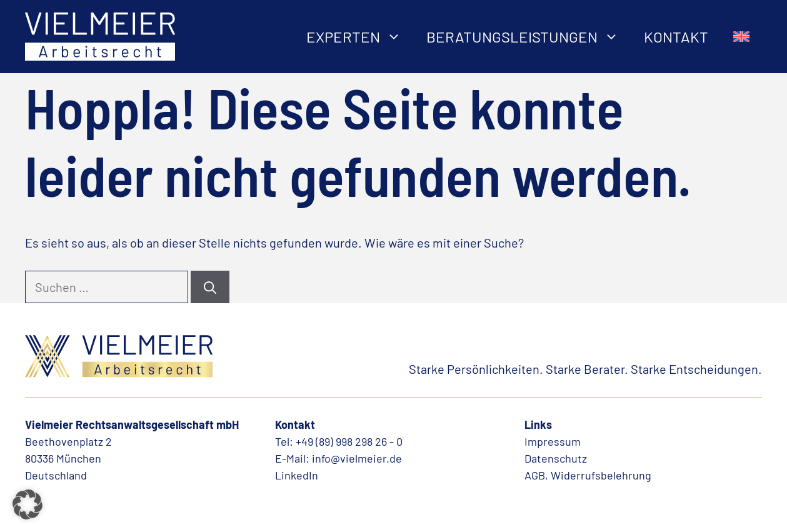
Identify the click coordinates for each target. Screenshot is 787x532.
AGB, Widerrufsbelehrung (588, 475)
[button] (28, 504)
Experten (360, 37)
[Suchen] (210, 287)
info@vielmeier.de (357, 458)
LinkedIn (297, 475)
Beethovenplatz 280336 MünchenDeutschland (68, 458)
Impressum (553, 441)
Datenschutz (556, 458)
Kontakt (676, 37)
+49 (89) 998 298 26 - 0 (349, 441)
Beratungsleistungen (529, 37)
